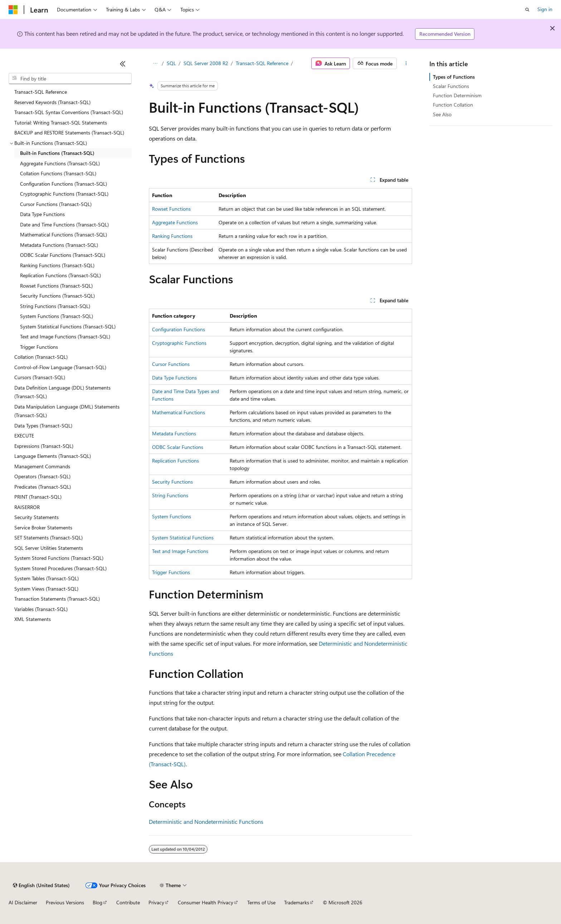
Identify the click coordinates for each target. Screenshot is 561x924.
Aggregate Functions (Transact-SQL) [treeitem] (60, 163)
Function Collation (453, 105)
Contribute (128, 902)
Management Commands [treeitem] (42, 466)
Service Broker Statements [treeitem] (43, 527)
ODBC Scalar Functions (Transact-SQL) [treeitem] (63, 255)
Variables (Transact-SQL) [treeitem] (41, 609)
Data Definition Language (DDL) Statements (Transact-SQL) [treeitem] (62, 392)
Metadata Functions (174, 433)
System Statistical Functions (183, 537)
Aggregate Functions (175, 222)
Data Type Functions (174, 378)
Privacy (156, 902)
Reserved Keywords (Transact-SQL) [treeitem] (52, 102)
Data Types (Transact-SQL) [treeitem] (43, 426)
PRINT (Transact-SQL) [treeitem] (38, 497)
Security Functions (172, 482)
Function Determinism (457, 95)
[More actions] (406, 63)
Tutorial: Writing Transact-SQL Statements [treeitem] (61, 123)
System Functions (172, 516)
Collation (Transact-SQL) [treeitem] (41, 357)
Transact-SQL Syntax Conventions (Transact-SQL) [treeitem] (69, 112)
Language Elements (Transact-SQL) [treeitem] (53, 456)
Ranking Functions (172, 236)
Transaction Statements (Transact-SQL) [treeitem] (57, 599)
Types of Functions (454, 77)
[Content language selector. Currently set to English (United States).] (41, 885)
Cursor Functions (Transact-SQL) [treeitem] (56, 204)
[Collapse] (123, 64)
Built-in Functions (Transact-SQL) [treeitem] (57, 153)
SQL (171, 63)
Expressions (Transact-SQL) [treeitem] (44, 446)
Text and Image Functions (180, 551)
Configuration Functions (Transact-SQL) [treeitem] (64, 184)
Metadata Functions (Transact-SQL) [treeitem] (59, 245)
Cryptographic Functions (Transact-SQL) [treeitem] (64, 194)
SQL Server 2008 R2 (206, 63)
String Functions (170, 495)
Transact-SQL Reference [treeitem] (41, 92)
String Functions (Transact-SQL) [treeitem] (55, 306)
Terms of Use (261, 902)
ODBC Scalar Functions (178, 447)
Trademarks (297, 902)
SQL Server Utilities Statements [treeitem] (49, 548)
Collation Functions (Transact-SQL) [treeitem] (58, 173)
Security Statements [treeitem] (36, 517)
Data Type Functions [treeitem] (42, 214)
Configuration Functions (179, 329)
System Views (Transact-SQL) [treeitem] (46, 589)
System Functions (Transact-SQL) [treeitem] (57, 316)
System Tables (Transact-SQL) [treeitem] (47, 578)
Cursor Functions (171, 364)
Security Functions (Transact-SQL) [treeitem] (57, 296)
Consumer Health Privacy (206, 902)
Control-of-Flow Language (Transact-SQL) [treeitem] (60, 367)
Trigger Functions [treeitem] (39, 347)
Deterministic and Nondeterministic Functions (206, 822)
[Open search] (527, 10)
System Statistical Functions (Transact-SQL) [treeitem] (68, 326)
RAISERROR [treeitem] (27, 507)
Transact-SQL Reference (262, 63)
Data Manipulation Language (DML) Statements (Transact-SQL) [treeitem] (67, 411)
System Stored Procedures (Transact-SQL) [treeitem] (60, 568)
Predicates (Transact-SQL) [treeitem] (43, 487)
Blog (97, 902)
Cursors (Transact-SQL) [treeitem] (40, 377)
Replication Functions (175, 461)
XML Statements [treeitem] (33, 619)
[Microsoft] (13, 10)
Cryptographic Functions (179, 343)
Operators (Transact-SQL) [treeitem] (42, 476)
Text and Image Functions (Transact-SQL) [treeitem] (65, 336)
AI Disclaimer (23, 902)
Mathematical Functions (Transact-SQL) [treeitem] (64, 234)
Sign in (545, 9)
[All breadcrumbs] (155, 63)
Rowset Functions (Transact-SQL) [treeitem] (56, 286)
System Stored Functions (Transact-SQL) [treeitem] (59, 558)
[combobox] (70, 79)
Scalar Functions (451, 86)
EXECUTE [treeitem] (24, 436)
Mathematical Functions (179, 412)
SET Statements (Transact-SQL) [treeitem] (48, 537)
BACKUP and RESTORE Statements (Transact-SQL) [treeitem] (69, 133)
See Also (442, 114)
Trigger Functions (171, 572)
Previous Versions (65, 902)
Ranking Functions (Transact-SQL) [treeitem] (57, 265)
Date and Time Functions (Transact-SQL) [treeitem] (64, 224)
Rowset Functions (171, 209)
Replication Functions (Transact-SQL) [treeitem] (60, 275)
